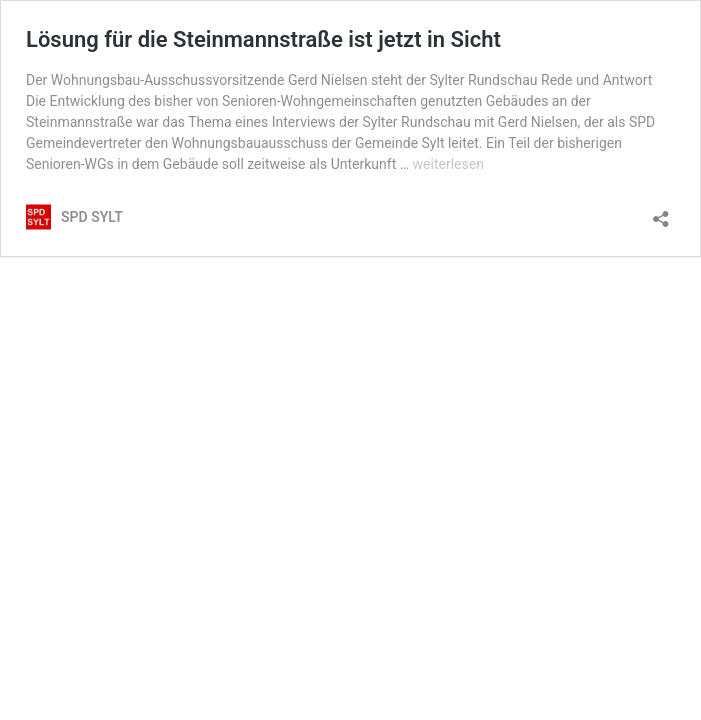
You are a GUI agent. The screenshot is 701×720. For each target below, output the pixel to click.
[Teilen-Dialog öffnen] (661, 212)
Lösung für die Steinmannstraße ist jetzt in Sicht (263, 39)
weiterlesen (448, 164)
